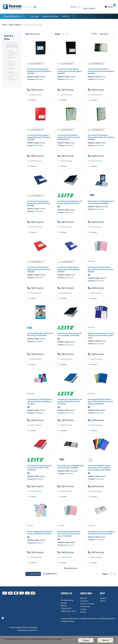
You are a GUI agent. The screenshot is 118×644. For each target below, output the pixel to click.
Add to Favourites (35, 95)
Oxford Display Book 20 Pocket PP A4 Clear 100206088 (40, 334)
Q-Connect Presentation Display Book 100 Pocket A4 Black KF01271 (69, 137)
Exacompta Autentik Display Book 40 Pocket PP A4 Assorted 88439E (100, 269)
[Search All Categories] (30, 7)
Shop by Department (12, 16)
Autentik (91, 261)
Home (4, 25)
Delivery (103, 598)
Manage (86, 640)
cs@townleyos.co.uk (68, 611)
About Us (66, 16)
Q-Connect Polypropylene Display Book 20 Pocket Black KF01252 (39, 71)
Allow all (105, 640)
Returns (103, 601)
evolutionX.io (33, 630)
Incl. (73, 7)
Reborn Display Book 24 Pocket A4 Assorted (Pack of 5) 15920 (40, 533)
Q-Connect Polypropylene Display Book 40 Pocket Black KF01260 (70, 71)
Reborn (30, 526)
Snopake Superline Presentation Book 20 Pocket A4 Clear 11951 (101, 533)
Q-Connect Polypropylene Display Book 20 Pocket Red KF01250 (39, 269)
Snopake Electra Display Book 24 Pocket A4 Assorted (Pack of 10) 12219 (40, 402)
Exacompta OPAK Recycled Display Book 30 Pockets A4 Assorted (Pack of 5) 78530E (99, 468)
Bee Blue (91, 393)
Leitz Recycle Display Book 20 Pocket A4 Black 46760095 (70, 334)
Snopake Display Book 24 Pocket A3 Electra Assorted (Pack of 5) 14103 (101, 335)
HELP (102, 593)
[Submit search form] (35, 7)
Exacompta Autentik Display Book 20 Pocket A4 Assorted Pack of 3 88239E (69, 534)
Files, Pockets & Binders (33, 25)
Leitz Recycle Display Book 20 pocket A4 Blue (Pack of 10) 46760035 (70, 402)
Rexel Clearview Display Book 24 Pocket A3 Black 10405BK (101, 202)
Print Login (35, 16)
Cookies (83, 609)
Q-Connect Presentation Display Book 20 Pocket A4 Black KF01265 (101, 137)
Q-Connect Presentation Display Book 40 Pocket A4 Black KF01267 (101, 71)
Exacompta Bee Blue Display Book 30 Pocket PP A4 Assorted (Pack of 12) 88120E (100, 402)
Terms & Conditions (88, 604)
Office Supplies (15, 25)
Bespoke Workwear (51, 16)
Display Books (39, 79)
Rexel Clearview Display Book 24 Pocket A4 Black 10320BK (71, 467)
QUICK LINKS (86, 593)
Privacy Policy (85, 606)
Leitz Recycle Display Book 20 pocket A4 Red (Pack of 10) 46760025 (39, 468)
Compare (32, 100)
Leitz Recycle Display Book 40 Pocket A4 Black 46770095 (70, 202)
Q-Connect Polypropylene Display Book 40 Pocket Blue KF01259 (39, 203)
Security (83, 612)
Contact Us (85, 601)
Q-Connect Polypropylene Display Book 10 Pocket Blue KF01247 (69, 269)
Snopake (91, 327)
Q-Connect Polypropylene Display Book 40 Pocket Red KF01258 (39, 137)
